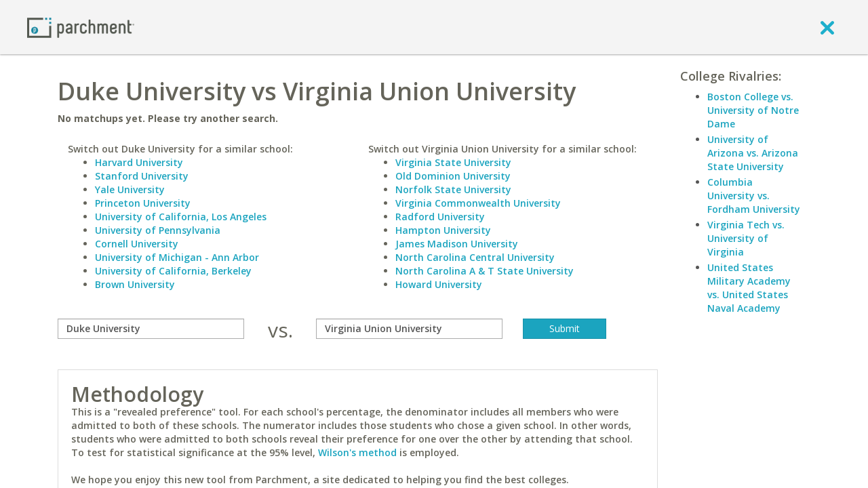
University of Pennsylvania (158, 230)
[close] (827, 27)
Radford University (440, 217)
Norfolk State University (453, 189)
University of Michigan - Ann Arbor (177, 257)
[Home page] (81, 27)
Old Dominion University (453, 176)
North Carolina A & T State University (485, 271)
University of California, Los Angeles (181, 217)
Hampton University (443, 230)
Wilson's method (357, 452)
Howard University (439, 284)
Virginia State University (453, 162)
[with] (409, 329)
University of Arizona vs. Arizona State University (753, 153)
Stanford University (142, 176)
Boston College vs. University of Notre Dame (753, 110)
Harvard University (139, 162)
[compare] (151, 329)
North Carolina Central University (475, 257)
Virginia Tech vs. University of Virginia (746, 238)
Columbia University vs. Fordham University (754, 196)
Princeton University (143, 203)
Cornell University (137, 244)
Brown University (135, 284)
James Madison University (457, 244)
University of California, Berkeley (173, 271)
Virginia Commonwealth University (478, 203)
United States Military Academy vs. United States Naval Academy (749, 288)
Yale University (130, 189)
